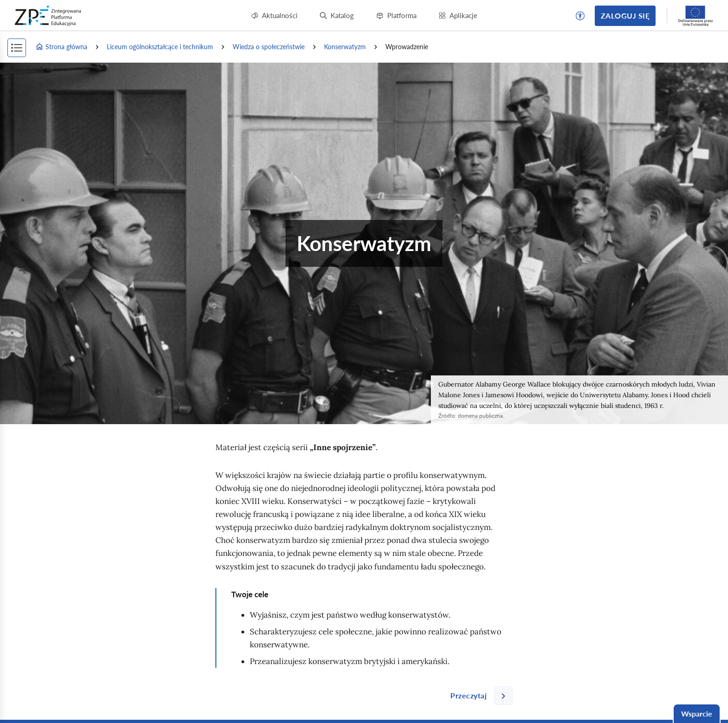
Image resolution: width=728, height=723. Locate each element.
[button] (580, 16)
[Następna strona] (478, 696)
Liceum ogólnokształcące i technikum (160, 47)
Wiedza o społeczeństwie (269, 47)
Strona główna (61, 47)
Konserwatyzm (345, 47)
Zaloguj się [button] (625, 16)
